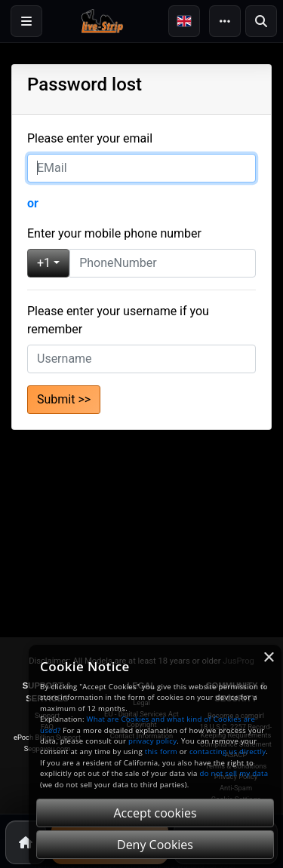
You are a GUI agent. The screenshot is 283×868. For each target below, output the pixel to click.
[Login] (26, 21)
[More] (225, 21)
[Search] (261, 21)
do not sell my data (234, 773)
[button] (184, 21)
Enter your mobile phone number (114, 233)
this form (161, 751)
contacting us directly (228, 751)
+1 (44, 263)
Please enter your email (90, 138)
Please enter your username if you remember (118, 320)
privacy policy (152, 741)
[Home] (26, 842)
